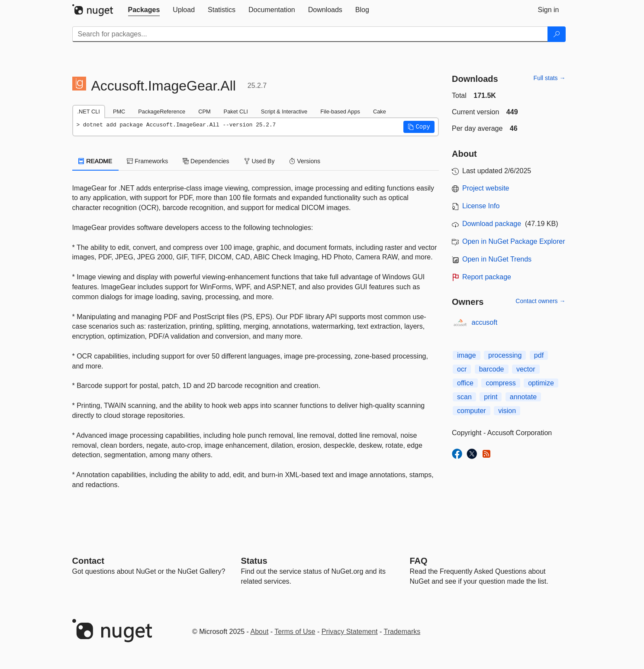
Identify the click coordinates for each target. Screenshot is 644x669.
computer (472, 411)
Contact (88, 561)
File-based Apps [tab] (340, 111)
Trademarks (402, 632)
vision (507, 411)
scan (464, 397)
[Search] (557, 34)
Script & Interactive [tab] (284, 111)
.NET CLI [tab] (89, 111)
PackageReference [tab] (162, 111)
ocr (462, 369)
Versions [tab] (305, 161)
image (467, 355)
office (465, 383)
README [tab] (96, 161)
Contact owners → (540, 301)
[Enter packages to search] (310, 34)
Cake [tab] (380, 111)
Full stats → (550, 78)
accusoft (485, 322)
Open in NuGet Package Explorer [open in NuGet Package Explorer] (514, 241)
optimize (541, 383)
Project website (486, 188)
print (491, 397)
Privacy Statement (350, 632)
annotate (523, 397)
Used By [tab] (259, 161)
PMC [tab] (119, 111)
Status (254, 561)
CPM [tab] (204, 111)
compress (501, 383)
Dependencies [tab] (206, 161)
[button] (419, 127)
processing (505, 355)
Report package (487, 277)
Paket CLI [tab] (236, 111)
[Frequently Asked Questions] (419, 561)
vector (526, 369)
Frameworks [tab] (147, 161)
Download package (492, 224)
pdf (539, 355)
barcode (492, 369)
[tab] (144, 10)
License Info (481, 206)
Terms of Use (295, 632)
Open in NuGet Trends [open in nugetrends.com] (497, 259)
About (260, 632)
